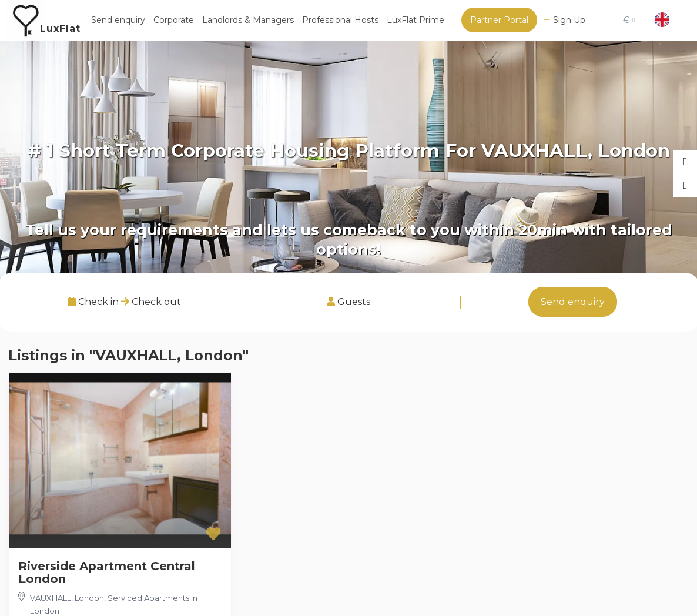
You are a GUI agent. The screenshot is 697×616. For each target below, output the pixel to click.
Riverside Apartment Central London (107, 573)
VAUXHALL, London (67, 598)
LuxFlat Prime (415, 20)
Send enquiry (118, 20)
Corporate (174, 20)
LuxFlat (60, 29)
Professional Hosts (340, 20)
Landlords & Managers (248, 20)
